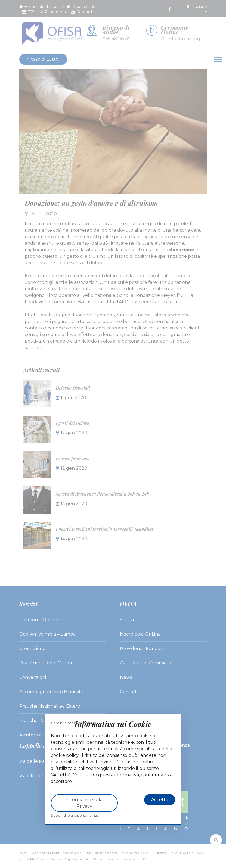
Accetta (160, 800)
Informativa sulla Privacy (84, 803)
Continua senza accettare (74, 723)
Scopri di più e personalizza (75, 815)
